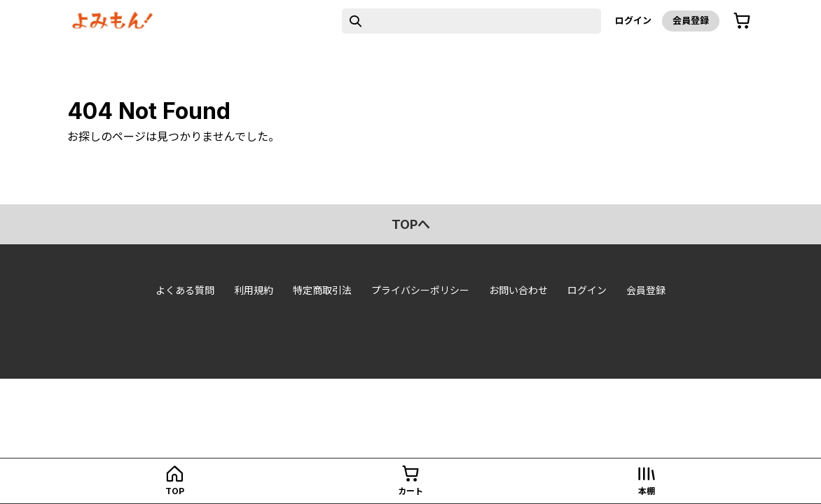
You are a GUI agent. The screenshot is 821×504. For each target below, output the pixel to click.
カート (410, 491)
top (175, 491)
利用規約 (254, 290)
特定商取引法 (322, 290)
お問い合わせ (518, 290)
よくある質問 (185, 290)
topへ (411, 224)
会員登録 (691, 20)
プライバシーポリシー (420, 290)
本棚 (647, 491)
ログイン (633, 20)
